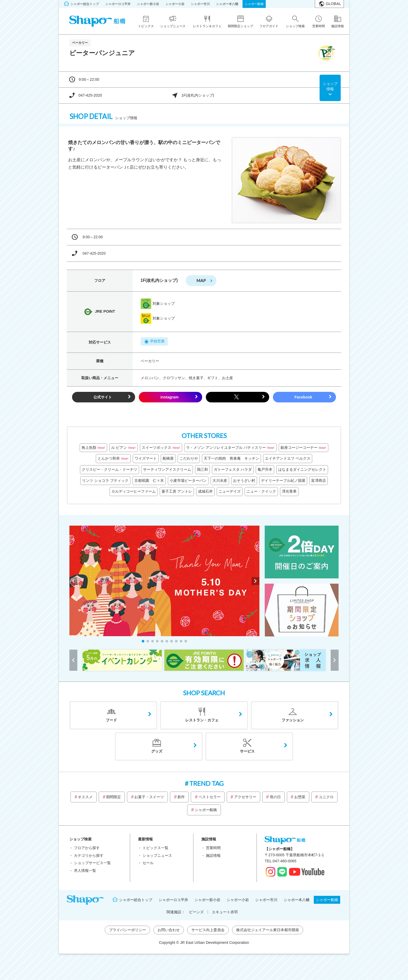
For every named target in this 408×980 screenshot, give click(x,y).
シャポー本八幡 (227, 4)
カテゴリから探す (89, 855)
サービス (247, 751)
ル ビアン (124, 448)
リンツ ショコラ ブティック (105, 481)
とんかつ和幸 (113, 459)
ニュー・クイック (261, 491)
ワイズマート (146, 458)
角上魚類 (93, 448)
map (201, 280)
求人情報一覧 (85, 870)
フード (111, 720)
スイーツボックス (161, 448)
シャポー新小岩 (148, 4)
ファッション (293, 720)
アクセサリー (245, 797)
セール (148, 863)
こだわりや (189, 458)
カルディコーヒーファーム (134, 491)
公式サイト (103, 397)
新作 (181, 797)
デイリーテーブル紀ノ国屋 (283, 481)
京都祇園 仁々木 (149, 481)
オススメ (85, 797)
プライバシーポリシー (127, 930)
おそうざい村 (244, 481)
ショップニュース (157, 855)
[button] (143, 641)
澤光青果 (289, 491)
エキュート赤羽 (225, 912)
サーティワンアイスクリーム (167, 469)
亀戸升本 (265, 469)
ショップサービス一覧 (92, 863)
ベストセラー (210, 797)
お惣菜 (300, 797)
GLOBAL (333, 4)
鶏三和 (202, 469)
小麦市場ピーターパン (188, 481)
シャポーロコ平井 (118, 4)
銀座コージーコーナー (303, 448)
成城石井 (205, 491)
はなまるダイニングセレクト (302, 469)
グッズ (157, 751)
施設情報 (213, 855)
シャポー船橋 (254, 4)
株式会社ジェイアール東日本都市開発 (268, 930)
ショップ (330, 87)
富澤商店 (319, 481)
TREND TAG (206, 783)
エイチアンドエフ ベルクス (288, 458)
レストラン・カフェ (202, 720)
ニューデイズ (230, 491)
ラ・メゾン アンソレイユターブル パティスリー (230, 448)
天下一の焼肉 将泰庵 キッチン (231, 458)
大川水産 (220, 481)
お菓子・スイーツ (149, 797)
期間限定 (113, 797)
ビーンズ (196, 912)
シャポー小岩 (175, 4)
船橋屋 (168, 458)
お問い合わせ (169, 930)
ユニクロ (326, 797)
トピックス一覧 (155, 848)
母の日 (275, 797)
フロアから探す (87, 848)
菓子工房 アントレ (177, 491)
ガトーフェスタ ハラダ (233, 469)
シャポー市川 (200, 4)
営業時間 (213, 848)
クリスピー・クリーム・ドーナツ (110, 469)
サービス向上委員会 (208, 930)
